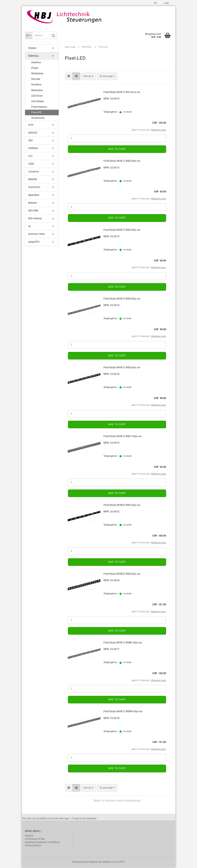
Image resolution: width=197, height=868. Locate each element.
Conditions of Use (35, 840)
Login (166, 3)
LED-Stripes (38, 102)
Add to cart (117, 150)
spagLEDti (34, 243)
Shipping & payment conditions (42, 843)
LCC (30, 157)
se (29, 227)
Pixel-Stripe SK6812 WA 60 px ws (122, 93)
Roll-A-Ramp (35, 219)
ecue (31, 125)
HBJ (31, 141)
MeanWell (34, 196)
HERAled (33, 149)
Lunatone (33, 172)
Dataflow (36, 85)
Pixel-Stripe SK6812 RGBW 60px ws (123, 712)
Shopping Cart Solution (85, 862)
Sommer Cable (36, 235)
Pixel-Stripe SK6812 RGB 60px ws (122, 299)
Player (35, 69)
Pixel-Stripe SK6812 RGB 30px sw (122, 231)
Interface (36, 63)
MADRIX (33, 180)
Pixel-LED (36, 113)
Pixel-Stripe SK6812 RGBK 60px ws (123, 643)
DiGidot (32, 49)
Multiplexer (37, 74)
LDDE (31, 164)
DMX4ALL (34, 57)
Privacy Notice (33, 846)
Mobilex (33, 203)
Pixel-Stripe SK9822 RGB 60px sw (122, 575)
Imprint (29, 836)
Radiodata (37, 91)
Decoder (36, 80)
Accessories (38, 119)
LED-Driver (37, 96)
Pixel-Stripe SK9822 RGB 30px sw (122, 506)
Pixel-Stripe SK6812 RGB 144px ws (123, 437)
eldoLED (33, 133)
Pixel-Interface (39, 107)
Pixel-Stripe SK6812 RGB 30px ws (122, 162)
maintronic (34, 188)
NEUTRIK (33, 211)
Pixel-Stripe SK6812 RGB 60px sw (122, 368)
